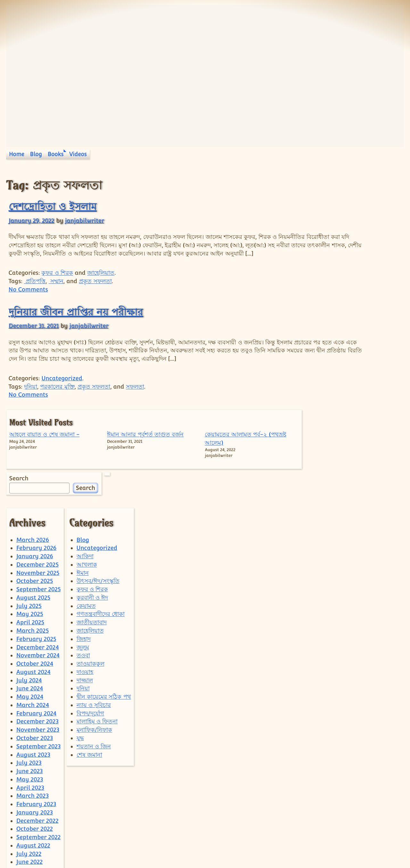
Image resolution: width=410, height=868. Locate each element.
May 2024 (30, 625)
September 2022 (39, 765)
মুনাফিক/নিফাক (94, 658)
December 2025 (37, 493)
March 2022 (33, 815)
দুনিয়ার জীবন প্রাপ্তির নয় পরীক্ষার (76, 320)
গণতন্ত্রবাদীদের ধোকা (101, 542)
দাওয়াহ (85, 600)
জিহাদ (84, 567)
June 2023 (30, 699)
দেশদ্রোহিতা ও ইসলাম (53, 206)
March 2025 (33, 559)
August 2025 (33, 526)
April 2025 (30, 550)
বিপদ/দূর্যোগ (90, 641)
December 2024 (38, 575)
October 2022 (35, 757)
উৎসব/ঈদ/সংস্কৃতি (98, 509)
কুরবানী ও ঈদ (92, 526)
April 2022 (30, 807)
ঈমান (83, 501)
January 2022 (35, 831)
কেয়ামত (86, 534)
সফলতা (135, 403)
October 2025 (35, 509)
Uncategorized (62, 395)
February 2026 (37, 476)
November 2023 (38, 658)
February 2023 (36, 732)
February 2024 (37, 641)
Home (17, 154)
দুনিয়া (31, 403)
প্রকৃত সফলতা (95, 289)
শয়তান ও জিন (94, 674)
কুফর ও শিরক (57, 281)
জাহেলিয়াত (101, 281)
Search (317, 268)
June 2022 (30, 790)
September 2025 (39, 517)
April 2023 (30, 716)
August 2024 (33, 600)
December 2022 (37, 749)
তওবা (83, 583)
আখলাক (87, 493)
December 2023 (37, 649)
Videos (78, 154)
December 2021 (37, 840)
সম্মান (56, 289)
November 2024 (38, 583)
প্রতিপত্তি (35, 289)
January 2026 (35, 484)
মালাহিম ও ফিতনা (97, 649)
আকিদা (85, 484)
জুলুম (83, 575)
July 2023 (29, 691)
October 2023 (35, 666)
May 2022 (30, 798)
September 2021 (38, 848)
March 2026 (33, 468)
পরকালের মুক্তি (57, 403)
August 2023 (33, 683)
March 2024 (33, 633)
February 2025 (36, 567)
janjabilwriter (84, 220)
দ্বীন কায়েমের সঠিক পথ (104, 625)
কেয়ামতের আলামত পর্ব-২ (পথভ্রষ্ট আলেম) (383, 210)
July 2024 (29, 608)
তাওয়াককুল (90, 592)
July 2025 (29, 534)
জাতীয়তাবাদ (92, 550)
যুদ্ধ (80, 666)
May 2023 (30, 708)
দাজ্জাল (85, 608)
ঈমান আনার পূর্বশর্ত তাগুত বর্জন (347, 210)
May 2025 (30, 542)
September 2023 (39, 674)
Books (56, 154)
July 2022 (29, 782)
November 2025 (38, 501)
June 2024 (30, 616)
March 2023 (33, 724)
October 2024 (35, 592)
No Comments (28, 298)
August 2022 (33, 774)
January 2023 (35, 741)
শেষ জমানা (89, 683)
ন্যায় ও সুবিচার (94, 633)
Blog (36, 154)
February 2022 (36, 823)
